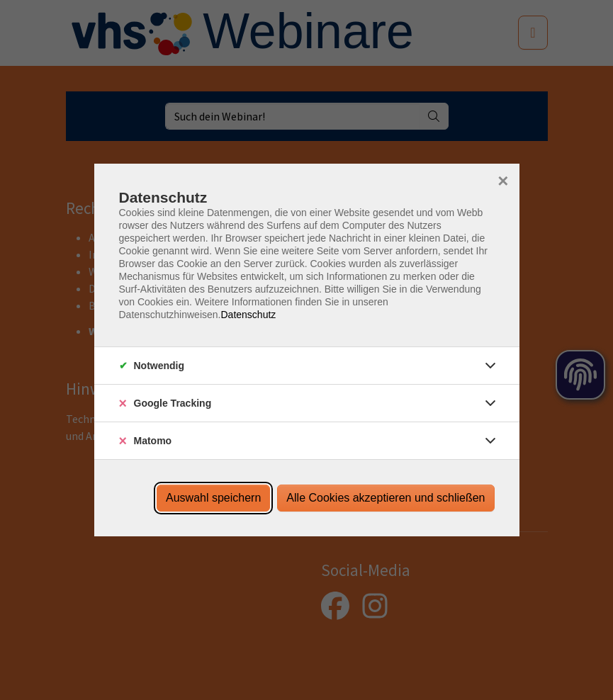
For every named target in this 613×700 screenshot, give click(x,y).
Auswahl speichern (213, 498)
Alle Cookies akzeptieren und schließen (386, 498)
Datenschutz (248, 315)
